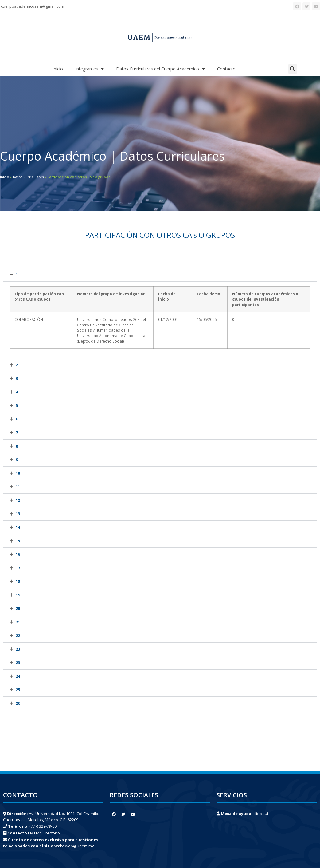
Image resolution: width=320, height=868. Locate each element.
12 (18, 500)
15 (18, 541)
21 (18, 622)
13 (18, 514)
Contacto (226, 69)
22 (18, 635)
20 (18, 608)
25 (18, 690)
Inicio (58, 69)
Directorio (51, 833)
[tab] (160, 275)
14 (18, 527)
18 (18, 581)
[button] (293, 69)
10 (18, 473)
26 (18, 703)
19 (18, 595)
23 (18, 649)
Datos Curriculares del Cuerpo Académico (160, 69)
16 (18, 554)
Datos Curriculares (28, 177)
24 (18, 676)
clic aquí (261, 814)
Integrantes (90, 69)
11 (18, 487)
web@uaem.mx (80, 846)
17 (18, 568)
